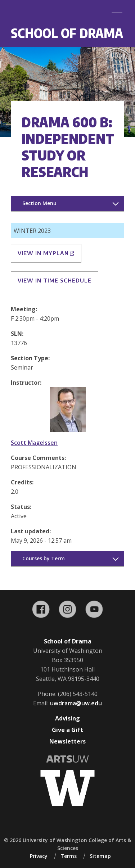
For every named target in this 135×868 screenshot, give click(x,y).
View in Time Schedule (55, 280)
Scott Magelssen (34, 443)
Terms (69, 856)
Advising (67, 718)
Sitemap (100, 856)
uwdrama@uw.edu (76, 703)
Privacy (39, 856)
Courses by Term (44, 558)
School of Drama (67, 33)
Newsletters (67, 741)
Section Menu (39, 203)
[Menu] (117, 13)
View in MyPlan (46, 253)
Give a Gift (67, 730)
